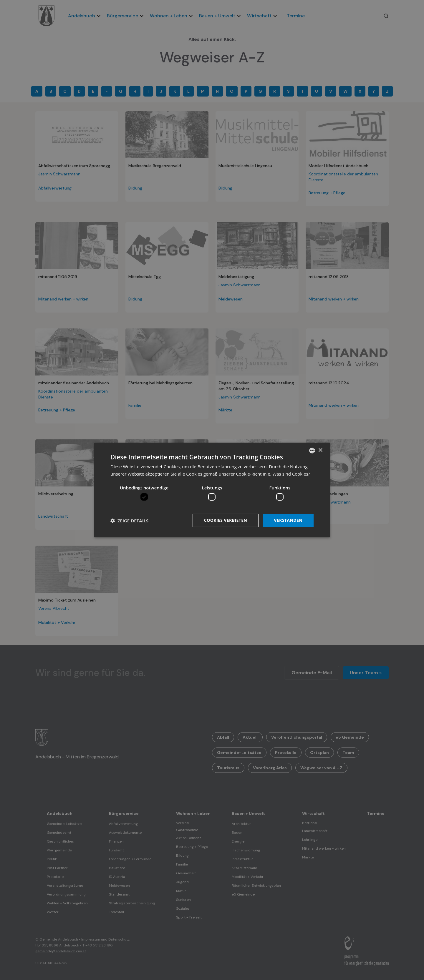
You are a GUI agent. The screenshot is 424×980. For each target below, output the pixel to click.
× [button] (320, 450)
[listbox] (312, 451)
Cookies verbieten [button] (226, 520)
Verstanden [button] (288, 520)
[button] (129, 521)
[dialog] (212, 490)
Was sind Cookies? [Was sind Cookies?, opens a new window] (291, 474)
